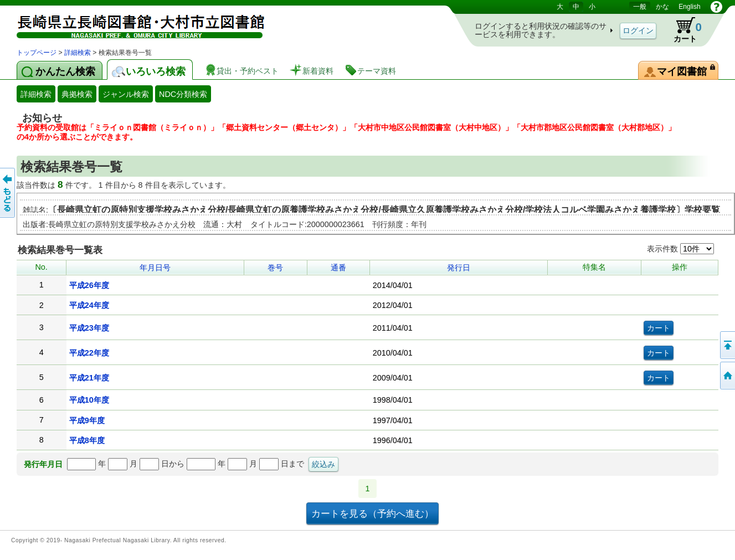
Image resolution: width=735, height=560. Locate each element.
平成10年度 (89, 400)
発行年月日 (43, 464)
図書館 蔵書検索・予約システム (133, 24)
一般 (640, 7)
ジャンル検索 (126, 94)
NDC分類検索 (183, 94)
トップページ (37, 53)
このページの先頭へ (727, 345)
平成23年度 (89, 328)
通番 (338, 268)
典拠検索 (77, 94)
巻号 (275, 268)
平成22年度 (89, 353)
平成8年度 (87, 440)
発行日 (459, 268)
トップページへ (727, 376)
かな (662, 7)
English (689, 7)
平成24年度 (89, 305)
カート (682, 30)
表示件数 (680, 249)
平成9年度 (87, 420)
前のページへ (8, 193)
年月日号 (155, 268)
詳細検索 (78, 53)
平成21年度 (89, 378)
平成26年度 (89, 285)
